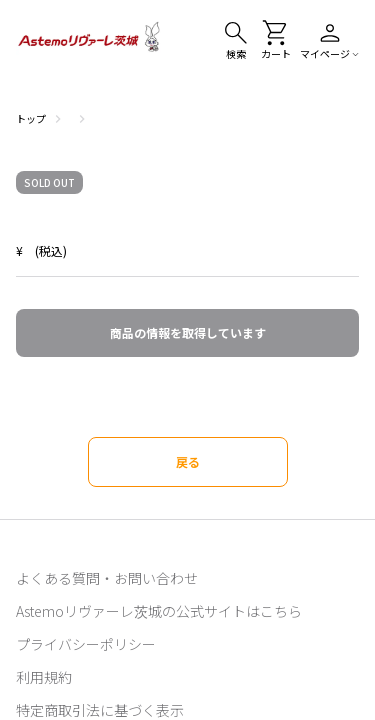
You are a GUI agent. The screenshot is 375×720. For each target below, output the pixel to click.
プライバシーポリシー (86, 644)
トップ (31, 118)
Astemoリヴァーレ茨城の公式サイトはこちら (159, 611)
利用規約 (44, 677)
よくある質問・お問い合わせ (107, 578)
